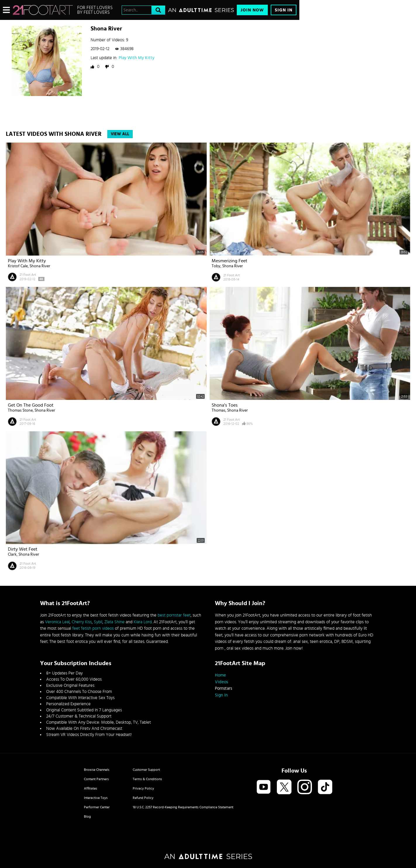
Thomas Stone (20, 410)
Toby (216, 266)
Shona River (40, 266)
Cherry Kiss (82, 622)
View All (120, 134)
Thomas (219, 410)
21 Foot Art (28, 275)
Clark (12, 554)
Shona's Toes (225, 405)
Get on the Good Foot (31, 405)
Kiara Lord (143, 622)
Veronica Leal (57, 622)
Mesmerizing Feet (229, 261)
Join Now (252, 10)
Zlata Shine (114, 622)
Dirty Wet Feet (23, 549)
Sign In (284, 10)
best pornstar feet (174, 615)
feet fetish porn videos (93, 628)
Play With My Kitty (137, 58)
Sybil (98, 622)
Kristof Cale (18, 266)
